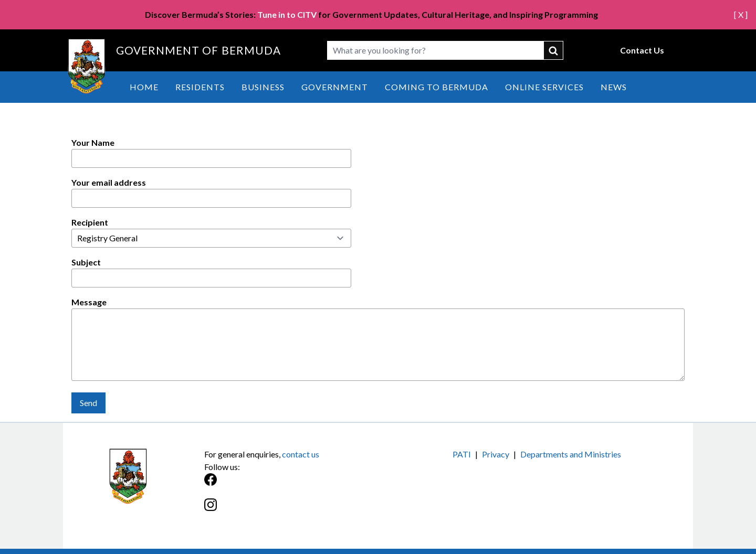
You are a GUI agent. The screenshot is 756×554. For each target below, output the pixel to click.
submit (554, 50)
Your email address (109, 182)
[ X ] (741, 14)
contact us (301, 454)
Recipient (90, 222)
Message (89, 302)
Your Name (93, 142)
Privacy (496, 454)
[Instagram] (291, 510)
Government (335, 87)
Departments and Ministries (571, 454)
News (614, 87)
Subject (86, 262)
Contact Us (642, 50)
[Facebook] (291, 485)
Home (144, 87)
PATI (462, 454)
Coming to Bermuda (437, 87)
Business (263, 87)
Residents (200, 87)
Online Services (544, 87)
